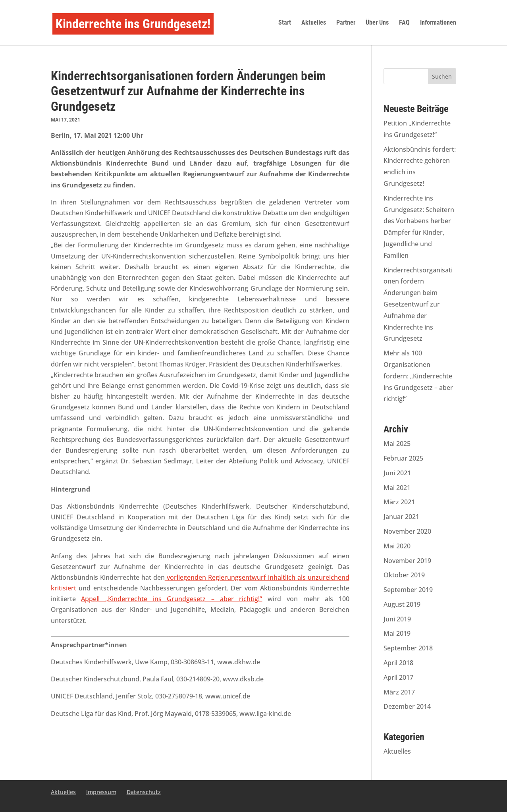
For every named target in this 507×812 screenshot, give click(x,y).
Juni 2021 (397, 473)
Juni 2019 (397, 619)
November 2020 (407, 531)
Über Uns (377, 23)
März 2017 (399, 692)
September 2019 (408, 590)
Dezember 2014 (407, 706)
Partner (346, 23)
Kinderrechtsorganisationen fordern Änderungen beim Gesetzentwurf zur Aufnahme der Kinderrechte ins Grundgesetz (418, 304)
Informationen (438, 23)
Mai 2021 (397, 488)
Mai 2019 (397, 633)
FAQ (404, 23)
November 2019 (407, 561)
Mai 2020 (397, 546)
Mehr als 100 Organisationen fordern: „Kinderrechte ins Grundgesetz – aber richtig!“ (418, 376)
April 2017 (398, 677)
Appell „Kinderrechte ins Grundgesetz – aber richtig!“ (172, 599)
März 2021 (399, 502)
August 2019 (402, 604)
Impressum (101, 792)
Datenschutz (144, 792)
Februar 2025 (403, 458)
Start (285, 23)
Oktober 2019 (404, 575)
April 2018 (398, 663)
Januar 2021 (401, 517)
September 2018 (408, 648)
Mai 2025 (397, 444)
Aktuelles (314, 23)
